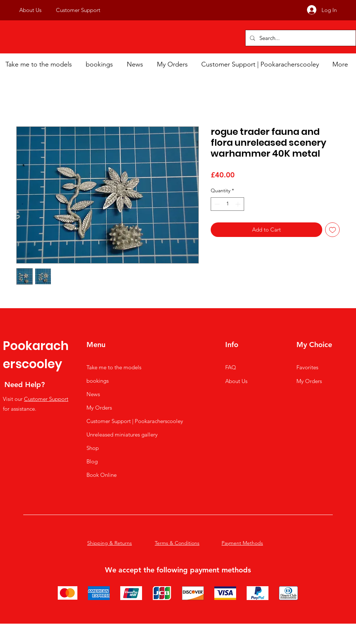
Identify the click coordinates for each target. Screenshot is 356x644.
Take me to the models (114, 367)
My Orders (99, 408)
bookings (98, 381)
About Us (236, 381)
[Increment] (238, 204)
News (93, 394)
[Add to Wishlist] (333, 230)
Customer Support (46, 399)
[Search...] (300, 38)
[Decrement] (216, 204)
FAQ (231, 367)
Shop (93, 448)
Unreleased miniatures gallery (122, 434)
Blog (92, 461)
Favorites (307, 367)
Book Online (102, 475)
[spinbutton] (227, 204)
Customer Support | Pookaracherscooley (135, 421)
